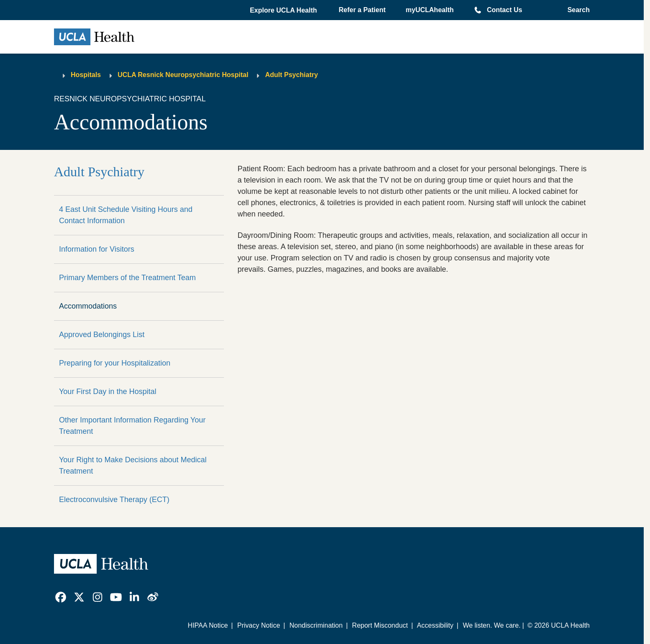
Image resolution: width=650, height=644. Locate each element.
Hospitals (86, 75)
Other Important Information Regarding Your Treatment (132, 426)
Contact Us (504, 10)
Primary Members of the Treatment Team (127, 278)
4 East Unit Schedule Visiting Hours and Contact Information (126, 215)
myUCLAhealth (430, 10)
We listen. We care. (492, 625)
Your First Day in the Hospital (108, 392)
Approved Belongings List (102, 335)
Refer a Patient (362, 10)
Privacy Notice (259, 625)
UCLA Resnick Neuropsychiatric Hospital (183, 75)
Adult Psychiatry (291, 75)
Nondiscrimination (316, 625)
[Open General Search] (576, 10)
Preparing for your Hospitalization (115, 363)
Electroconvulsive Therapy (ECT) (114, 500)
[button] (284, 10)
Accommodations (88, 306)
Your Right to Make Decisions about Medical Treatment (133, 465)
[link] (61, 597)
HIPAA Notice (208, 625)
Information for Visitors (97, 249)
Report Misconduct (380, 625)
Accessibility (435, 625)
